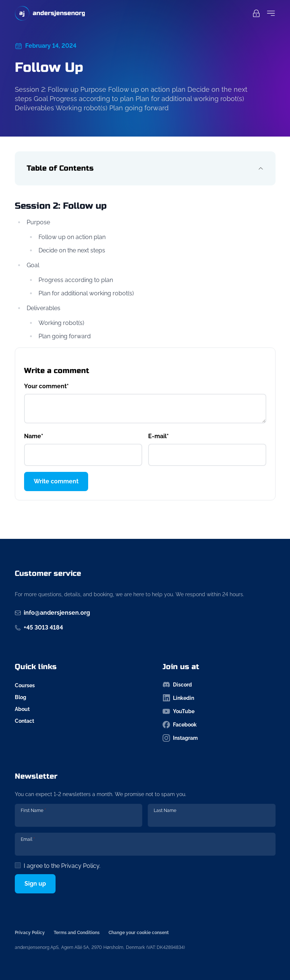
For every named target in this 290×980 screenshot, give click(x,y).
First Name (33, 810)
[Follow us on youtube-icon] (219, 711)
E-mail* (159, 436)
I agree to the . (62, 866)
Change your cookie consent (139, 933)
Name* (34, 436)
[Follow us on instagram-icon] (219, 738)
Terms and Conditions (77, 933)
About (22, 709)
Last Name (165, 810)
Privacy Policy (80, 866)
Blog (21, 697)
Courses (25, 685)
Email (28, 839)
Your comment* (46, 386)
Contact (24, 721)
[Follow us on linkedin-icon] (219, 698)
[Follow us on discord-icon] (219, 685)
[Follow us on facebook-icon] (219, 725)
